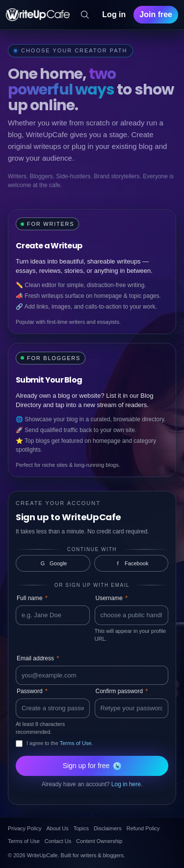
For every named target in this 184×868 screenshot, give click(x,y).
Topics (81, 828)
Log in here (126, 784)
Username (112, 598)
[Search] (85, 15)
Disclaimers (108, 828)
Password (32, 691)
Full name (32, 598)
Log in (114, 14)
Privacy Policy (25, 828)
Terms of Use (76, 743)
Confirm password (122, 691)
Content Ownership (99, 841)
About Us (57, 828)
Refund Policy (143, 828)
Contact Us (58, 841)
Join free (156, 14)
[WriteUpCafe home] (38, 15)
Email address (38, 658)
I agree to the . (60, 743)
